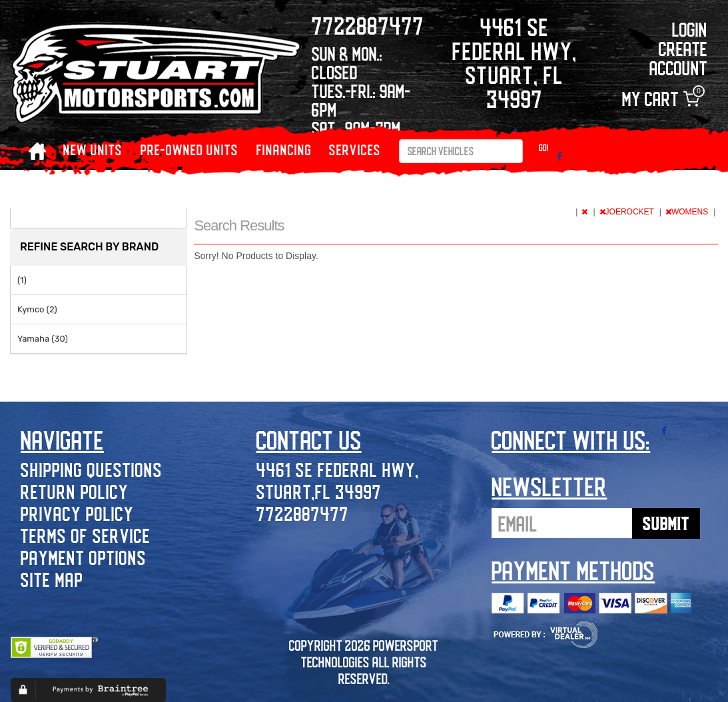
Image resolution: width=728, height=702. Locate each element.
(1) (22, 280)
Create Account (678, 58)
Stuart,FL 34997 (319, 491)
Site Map (52, 579)
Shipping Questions (92, 469)
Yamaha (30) (43, 339)
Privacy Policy (77, 513)
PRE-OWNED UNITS (189, 150)
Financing (284, 150)
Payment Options (84, 557)
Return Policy (75, 491)
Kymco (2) (37, 309)
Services (355, 150)
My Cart (661, 99)
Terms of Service (86, 535)
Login (690, 29)
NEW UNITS (93, 150)
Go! (544, 148)
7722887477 (303, 513)
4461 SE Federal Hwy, (338, 469)
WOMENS (688, 212)
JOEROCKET (628, 212)
